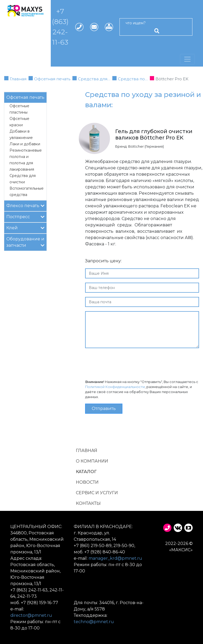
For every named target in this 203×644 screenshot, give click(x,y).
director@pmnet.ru (31, 615)
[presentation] (125, 363)
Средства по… (133, 79)
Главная (18, 79)
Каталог (86, 472)
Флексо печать (25, 205)
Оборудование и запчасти (25, 242)
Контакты (88, 503)
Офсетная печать (52, 79)
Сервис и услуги (97, 493)
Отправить (104, 409)
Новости (87, 482)
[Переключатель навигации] (187, 59)
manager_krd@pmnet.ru (115, 558)
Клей (25, 228)
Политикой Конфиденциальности (115, 387)
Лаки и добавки (25, 144)
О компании (92, 461)
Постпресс (25, 216)
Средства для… (94, 79)
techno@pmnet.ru (94, 622)
